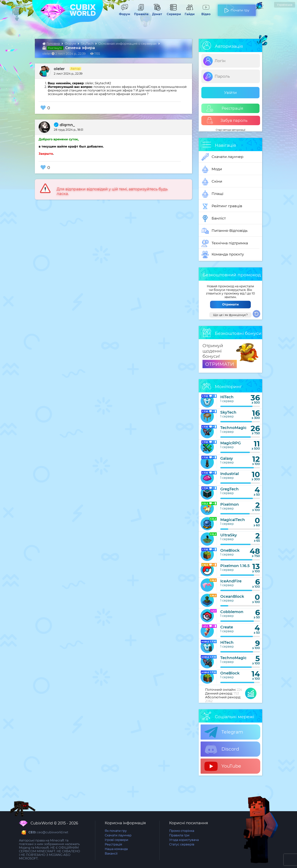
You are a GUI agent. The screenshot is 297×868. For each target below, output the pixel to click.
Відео (204, 12)
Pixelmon (230, 504)
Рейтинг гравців (222, 206)
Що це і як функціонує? (230, 315)
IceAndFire (231, 581)
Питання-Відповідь (225, 231)
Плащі (212, 194)
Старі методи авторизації (231, 130)
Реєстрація (225, 108)
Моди (212, 169)
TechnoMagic (233, 428)
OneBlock (230, 550)
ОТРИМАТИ (220, 364)
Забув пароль (227, 121)
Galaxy (227, 458)
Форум (123, 12)
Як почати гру (116, 831)
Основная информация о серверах (128, 44)
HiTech (227, 397)
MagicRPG (231, 443)
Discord (222, 749)
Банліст (214, 219)
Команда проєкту (223, 255)
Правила (141, 12)
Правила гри (179, 835)
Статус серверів (182, 844)
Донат (156, 12)
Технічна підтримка (225, 243)
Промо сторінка (182, 831)
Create (227, 627)
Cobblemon (232, 612)
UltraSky (229, 535)
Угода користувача (184, 840)
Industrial (230, 474)
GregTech (229, 489)
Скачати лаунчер (222, 157)
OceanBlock (232, 596)
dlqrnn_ (64, 125)
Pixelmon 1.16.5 (235, 566)
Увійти (230, 93)
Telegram (224, 732)
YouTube (223, 766)
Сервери (173, 12)
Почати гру (237, 9)
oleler (59, 69)
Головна (52, 44)
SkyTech (88, 44)
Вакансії (111, 854)
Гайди (188, 12)
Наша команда (116, 849)
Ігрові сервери (116, 840)
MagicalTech (233, 520)
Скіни (212, 182)
